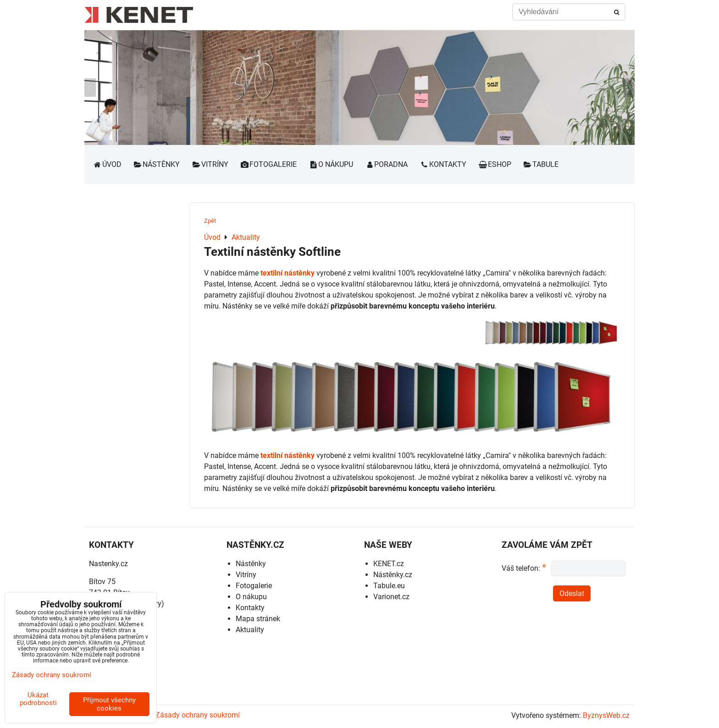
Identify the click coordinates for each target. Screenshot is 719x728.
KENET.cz (389, 564)
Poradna (387, 164)
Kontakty (443, 164)
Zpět (210, 221)
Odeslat (572, 593)
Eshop (495, 164)
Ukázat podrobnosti (38, 699)
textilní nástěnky (288, 273)
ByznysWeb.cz (606, 715)
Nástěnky (157, 164)
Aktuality (250, 630)
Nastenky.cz (108, 564)
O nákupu (331, 164)
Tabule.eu (389, 586)
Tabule (541, 164)
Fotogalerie (269, 164)
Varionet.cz (391, 597)
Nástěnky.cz (393, 575)
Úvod (107, 164)
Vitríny (210, 164)
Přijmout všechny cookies (109, 704)
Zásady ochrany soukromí (198, 715)
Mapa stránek (258, 619)
